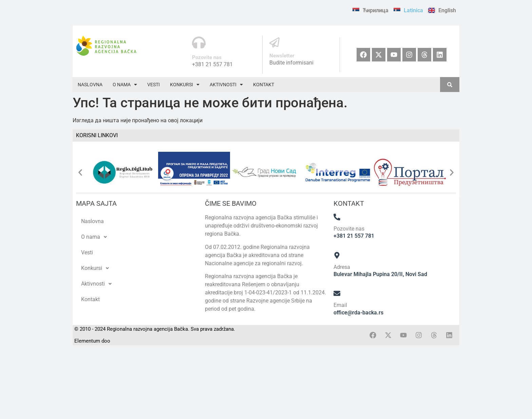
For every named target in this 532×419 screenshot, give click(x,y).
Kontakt (264, 85)
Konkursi (185, 85)
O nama (125, 85)
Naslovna (90, 85)
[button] (125, 85)
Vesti (154, 85)
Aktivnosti (226, 85)
